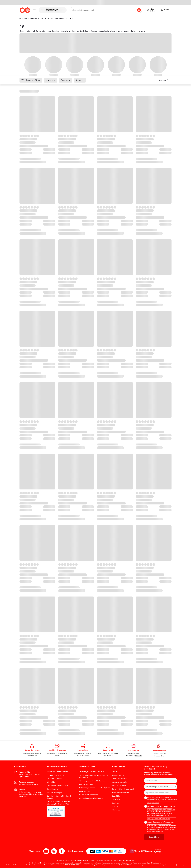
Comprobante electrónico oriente (91, 798)
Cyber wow (116, 800)
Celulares (115, 803)
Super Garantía (52, 789)
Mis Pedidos (51, 782)
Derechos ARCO (85, 792)
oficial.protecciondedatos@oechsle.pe (172, 865)
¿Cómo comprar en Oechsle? (57, 772)
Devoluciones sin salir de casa (57, 786)
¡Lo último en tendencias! (121, 793)
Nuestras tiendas (118, 775)
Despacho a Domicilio (55, 779)
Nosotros (115, 772)
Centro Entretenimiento (57, 18)
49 (71, 18)
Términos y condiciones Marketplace (92, 781)
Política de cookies (86, 785)
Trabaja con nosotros (119, 779)
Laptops (115, 806)
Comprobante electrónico (89, 795)
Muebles (33, 18)
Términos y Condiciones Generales (92, 772)
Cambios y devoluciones (56, 775)
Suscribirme (154, 837)
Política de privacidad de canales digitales (95, 788)
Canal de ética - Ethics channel (123, 789)
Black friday (116, 796)
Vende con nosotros (119, 786)
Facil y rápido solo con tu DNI (29, 774)
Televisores (116, 810)
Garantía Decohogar (54, 793)
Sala (42, 18)
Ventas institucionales (119, 782)
